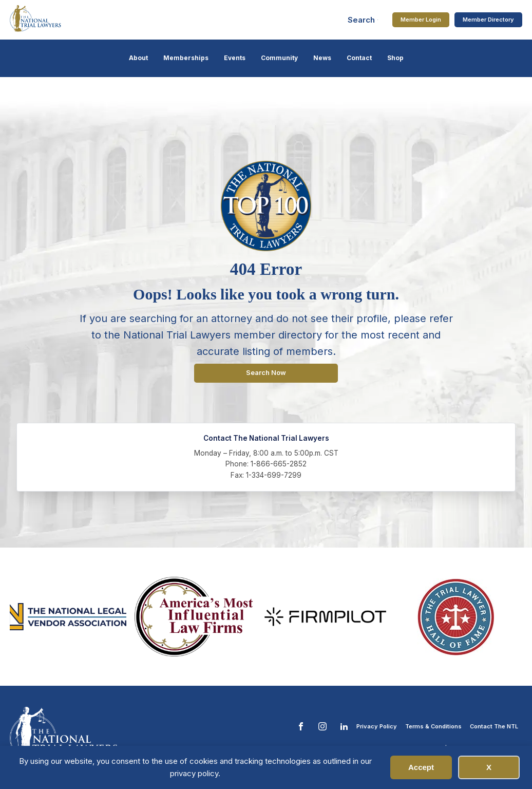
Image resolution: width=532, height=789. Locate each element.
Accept (421, 767)
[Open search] (363, 20)
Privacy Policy (377, 726)
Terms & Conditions (433, 726)
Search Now (266, 373)
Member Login (421, 20)
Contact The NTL (494, 726)
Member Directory (488, 20)
